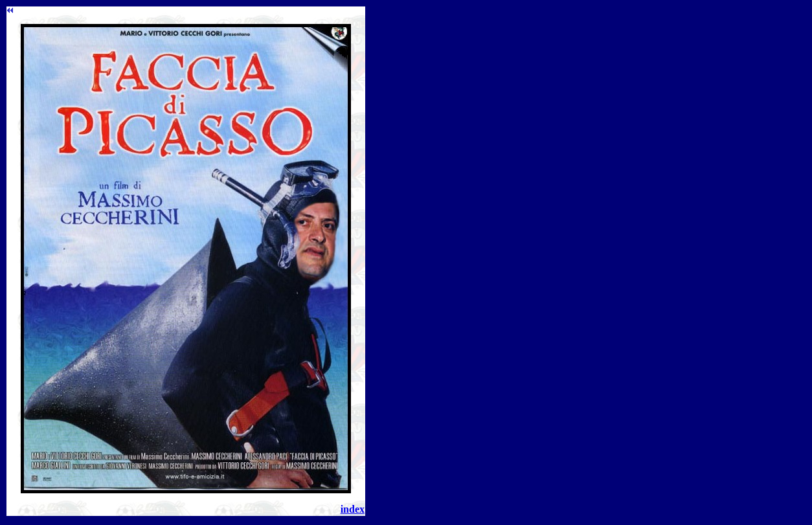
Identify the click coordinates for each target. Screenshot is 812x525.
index (353, 509)
